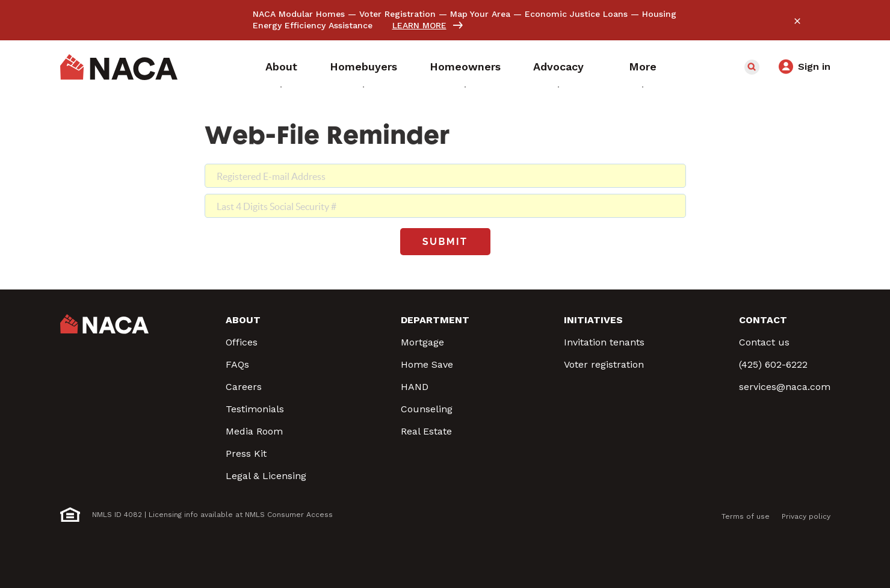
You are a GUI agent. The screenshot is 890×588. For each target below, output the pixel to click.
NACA (119, 67)
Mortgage (422, 342)
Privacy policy (806, 516)
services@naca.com (785, 387)
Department (435, 320)
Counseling (427, 409)
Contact (763, 320)
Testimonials (255, 409)
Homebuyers (363, 67)
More (643, 67)
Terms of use (746, 516)
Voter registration (604, 364)
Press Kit (246, 453)
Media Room (254, 431)
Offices (242, 342)
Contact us (764, 342)
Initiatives (593, 320)
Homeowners (465, 67)
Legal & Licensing (266, 476)
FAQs (237, 364)
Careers (244, 387)
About (281, 67)
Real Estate (426, 431)
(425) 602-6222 (773, 364)
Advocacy (558, 67)
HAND (415, 387)
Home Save (427, 364)
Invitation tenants (604, 342)
